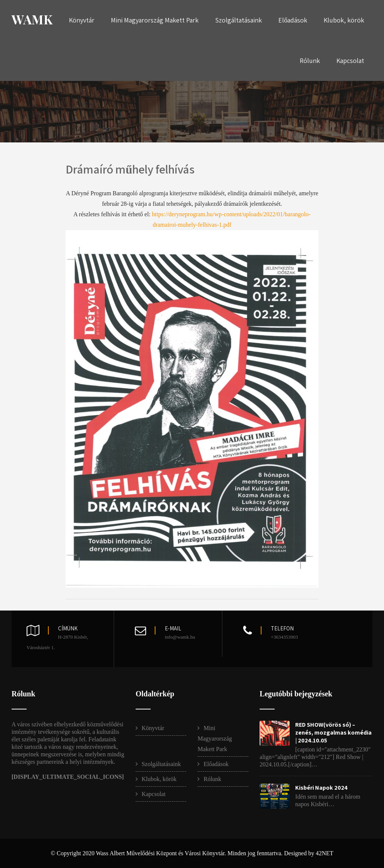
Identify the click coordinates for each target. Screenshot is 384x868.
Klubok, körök (344, 20)
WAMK (32, 19)
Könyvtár (82, 20)
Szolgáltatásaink (238, 20)
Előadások (293, 20)
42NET (325, 853)
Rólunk (310, 61)
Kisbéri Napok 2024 (321, 788)
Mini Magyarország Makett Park (155, 20)
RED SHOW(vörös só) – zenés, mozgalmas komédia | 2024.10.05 (333, 733)
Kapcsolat (350, 61)
